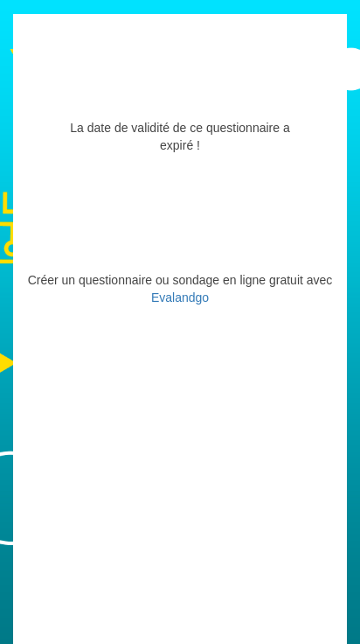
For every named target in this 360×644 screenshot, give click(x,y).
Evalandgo (180, 297)
